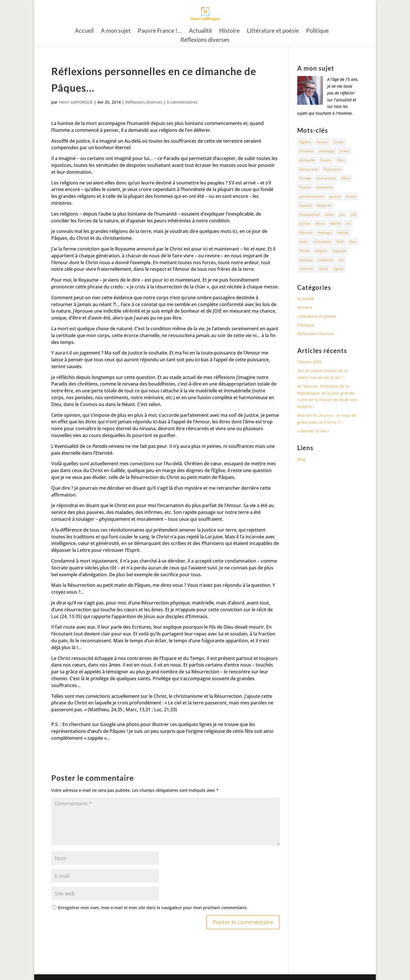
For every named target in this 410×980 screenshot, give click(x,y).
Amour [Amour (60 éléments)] (322, 142)
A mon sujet (116, 31)
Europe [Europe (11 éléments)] (305, 178)
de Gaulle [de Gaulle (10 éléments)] (307, 160)
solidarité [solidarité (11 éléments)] (326, 260)
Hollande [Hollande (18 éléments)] (324, 205)
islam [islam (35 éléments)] (329, 215)
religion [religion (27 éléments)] (321, 251)
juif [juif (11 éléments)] (353, 215)
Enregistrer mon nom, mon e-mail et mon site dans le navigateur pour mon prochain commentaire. (153, 908)
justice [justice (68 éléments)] (305, 223)
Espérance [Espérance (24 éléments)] (332, 169)
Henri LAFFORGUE (76, 102)
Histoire (229, 31)
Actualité (200, 31)
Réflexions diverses (205, 40)
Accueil (84, 31)
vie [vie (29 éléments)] (341, 260)
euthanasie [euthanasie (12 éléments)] (326, 178)
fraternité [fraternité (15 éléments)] (324, 187)
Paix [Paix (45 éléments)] (353, 242)
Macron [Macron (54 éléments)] (306, 232)
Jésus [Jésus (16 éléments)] (320, 223)
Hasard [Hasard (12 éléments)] (305, 205)
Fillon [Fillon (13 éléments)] (346, 178)
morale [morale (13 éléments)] (343, 232)
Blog (301, 459)
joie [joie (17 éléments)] (342, 215)
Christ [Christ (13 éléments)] (338, 142)
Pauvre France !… (160, 31)
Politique (317, 31)
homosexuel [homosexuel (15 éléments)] (309, 215)
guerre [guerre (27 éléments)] (335, 196)
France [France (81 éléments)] (305, 187)
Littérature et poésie (273, 31)
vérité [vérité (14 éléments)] (323, 269)
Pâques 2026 (309, 362)
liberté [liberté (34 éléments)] (336, 223)
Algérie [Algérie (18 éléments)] (305, 142)
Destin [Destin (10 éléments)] (326, 160)
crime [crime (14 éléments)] (345, 151)
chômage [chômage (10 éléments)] (327, 151)
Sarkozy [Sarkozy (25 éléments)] (306, 260)
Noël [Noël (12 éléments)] (340, 242)
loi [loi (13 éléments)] (348, 223)
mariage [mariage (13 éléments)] (324, 232)
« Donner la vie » (313, 431)
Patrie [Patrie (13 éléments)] (304, 251)
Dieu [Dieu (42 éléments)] (341, 160)
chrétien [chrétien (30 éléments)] (307, 151)
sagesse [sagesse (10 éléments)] (339, 251)
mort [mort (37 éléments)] (304, 242)
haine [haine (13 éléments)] (351, 196)
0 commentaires (182, 102)
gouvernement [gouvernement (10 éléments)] (312, 196)
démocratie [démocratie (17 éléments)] (309, 169)
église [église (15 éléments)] (338, 269)
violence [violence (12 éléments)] (306, 269)
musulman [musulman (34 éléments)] (322, 242)
